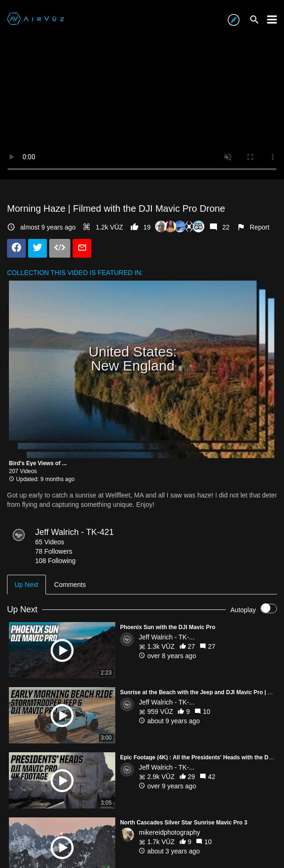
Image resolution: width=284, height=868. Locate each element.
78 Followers (54, 551)
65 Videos (50, 542)
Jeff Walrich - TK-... (167, 637)
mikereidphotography (169, 832)
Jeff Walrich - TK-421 (75, 532)
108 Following (55, 561)
